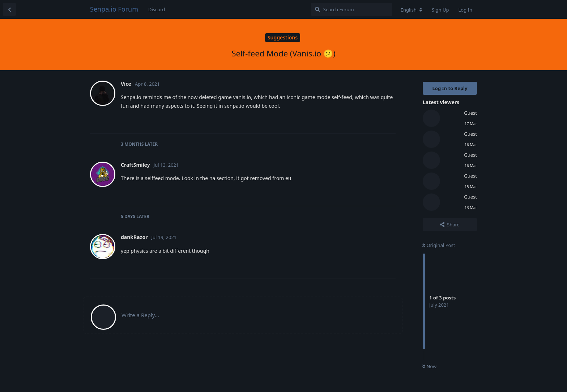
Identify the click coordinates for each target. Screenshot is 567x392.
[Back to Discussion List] (9, 9)
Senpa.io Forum (114, 9)
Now (429, 366)
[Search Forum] (352, 9)
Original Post (439, 245)
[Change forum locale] (412, 10)
